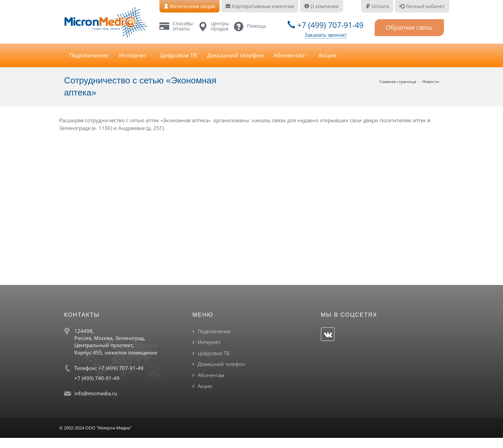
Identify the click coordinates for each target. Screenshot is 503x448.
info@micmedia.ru (96, 393)
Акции (328, 55)
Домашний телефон (235, 55)
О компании (322, 6)
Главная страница (398, 82)
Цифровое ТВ (178, 55)
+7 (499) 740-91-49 (97, 378)
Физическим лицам (190, 6)
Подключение (89, 55)
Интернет (133, 55)
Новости (431, 82)
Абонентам (289, 55)
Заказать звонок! (326, 35)
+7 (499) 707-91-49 (325, 25)
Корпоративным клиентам (260, 6)
